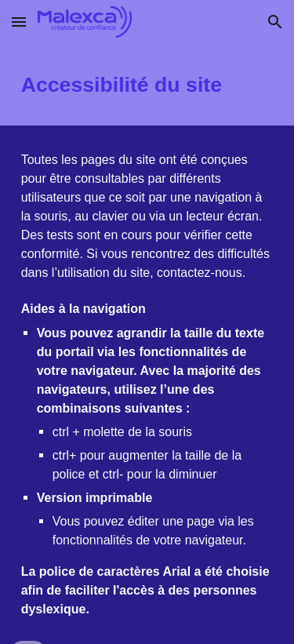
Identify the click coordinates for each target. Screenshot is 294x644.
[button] (19, 22)
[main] (147, 85)
